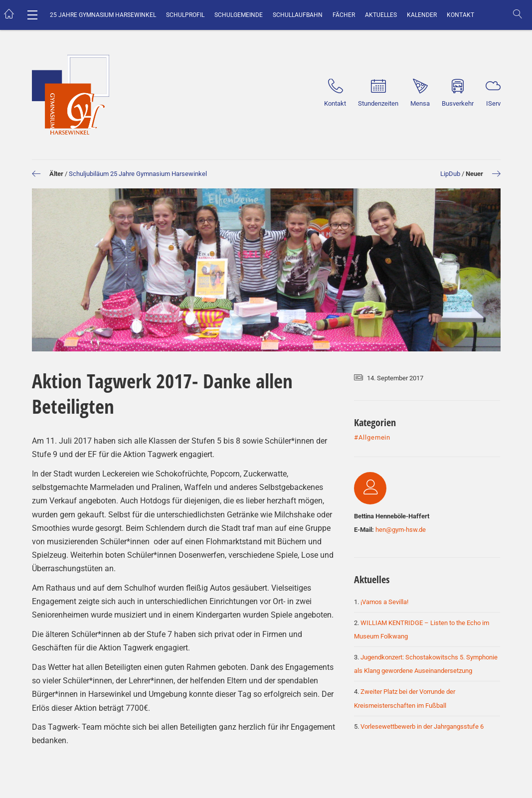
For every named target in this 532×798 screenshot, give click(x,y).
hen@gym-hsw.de (401, 530)
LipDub (450, 174)
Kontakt (460, 15)
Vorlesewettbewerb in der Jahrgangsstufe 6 (422, 726)
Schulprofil (185, 15)
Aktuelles (381, 15)
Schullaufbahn (298, 15)
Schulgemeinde (239, 15)
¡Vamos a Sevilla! (384, 602)
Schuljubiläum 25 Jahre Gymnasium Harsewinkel (138, 174)
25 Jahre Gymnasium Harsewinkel (103, 15)
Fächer (344, 15)
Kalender (422, 15)
